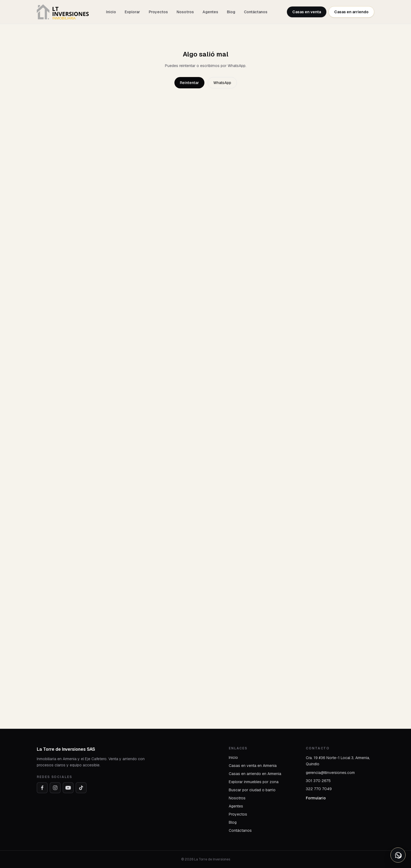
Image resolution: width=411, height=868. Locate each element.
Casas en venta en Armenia (253, 766)
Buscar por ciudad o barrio (252, 790)
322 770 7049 (319, 789)
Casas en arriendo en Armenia (255, 774)
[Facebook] (42, 788)
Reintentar (189, 83)
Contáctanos (256, 12)
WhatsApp (222, 83)
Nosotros (185, 12)
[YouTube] (68, 788)
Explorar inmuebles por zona (254, 782)
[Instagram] (55, 788)
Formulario (316, 798)
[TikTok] (81, 788)
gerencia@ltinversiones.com (330, 773)
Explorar (132, 12)
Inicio (111, 12)
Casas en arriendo (351, 12)
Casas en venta (307, 12)
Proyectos (158, 12)
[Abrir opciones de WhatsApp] (398, 855)
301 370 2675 (318, 781)
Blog (231, 12)
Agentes (210, 12)
